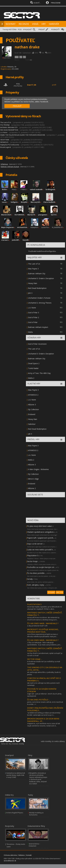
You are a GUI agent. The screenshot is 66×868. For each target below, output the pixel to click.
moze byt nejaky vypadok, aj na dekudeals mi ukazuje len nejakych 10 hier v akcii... (45, 608)
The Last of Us (6, 122)
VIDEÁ (35, 24)
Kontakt (29, 855)
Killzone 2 (32, 488)
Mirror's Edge (33, 479)
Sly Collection (33, 409)
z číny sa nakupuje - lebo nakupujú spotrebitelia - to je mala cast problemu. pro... (44, 644)
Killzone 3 (32, 405)
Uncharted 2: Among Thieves (40, 303)
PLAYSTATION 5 (34, 604)
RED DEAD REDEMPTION (9, 130)
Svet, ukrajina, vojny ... (36, 585)
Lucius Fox (45, 227)
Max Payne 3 (33, 269)
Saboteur (32, 424)
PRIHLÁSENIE (56, 3)
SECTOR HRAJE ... (35, 659)
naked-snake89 (36, 189)
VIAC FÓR (60, 592)
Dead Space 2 (34, 363)
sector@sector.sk (10, 861)
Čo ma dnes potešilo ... (37, 573)
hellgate (14, 202)
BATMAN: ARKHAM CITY (9, 127)
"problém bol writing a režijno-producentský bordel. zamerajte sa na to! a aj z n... (44, 714)
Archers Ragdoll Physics (15, 813)
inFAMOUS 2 (33, 395)
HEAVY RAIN (5, 140)
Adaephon (34, 227)
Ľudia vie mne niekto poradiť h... (40, 550)
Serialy (30, 579)
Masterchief (6, 215)
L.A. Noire (4, 132)
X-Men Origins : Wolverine (38, 469)
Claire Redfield (49, 202)
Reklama (22, 855)
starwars (5, 240)
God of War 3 (34, 313)
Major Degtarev (8, 227)
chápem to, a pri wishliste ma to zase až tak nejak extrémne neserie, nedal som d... (44, 725)
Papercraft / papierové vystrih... (41, 538)
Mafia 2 (31, 378)
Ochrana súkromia (10, 855)
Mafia (30, 332)
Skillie (4, 189)
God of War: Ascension (37, 344)
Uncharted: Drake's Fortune (39, 298)
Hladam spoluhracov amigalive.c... (41, 532)
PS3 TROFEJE (5, 125)
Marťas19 (31, 215)
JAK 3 (30, 293)
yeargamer (43, 215)
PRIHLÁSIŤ (17, 106)
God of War (33, 322)
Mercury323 (35, 202)
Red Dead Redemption (37, 288)
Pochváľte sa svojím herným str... (41, 567)
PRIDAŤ (42, 29)
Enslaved (32, 414)
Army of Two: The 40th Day (39, 373)
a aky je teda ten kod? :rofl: (37, 626)
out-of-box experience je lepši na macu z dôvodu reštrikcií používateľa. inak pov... (43, 635)
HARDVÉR (54, 24)
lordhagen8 (50, 189)
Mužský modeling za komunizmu (36, 814)
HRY (44, 24)
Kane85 (26, 240)
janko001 (15, 240)
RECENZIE (24, 24)
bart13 (54, 215)
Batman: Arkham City (37, 274)
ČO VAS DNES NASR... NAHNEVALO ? (43, 623)
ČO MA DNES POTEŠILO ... (39, 700)
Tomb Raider (33, 368)
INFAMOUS (4, 142)
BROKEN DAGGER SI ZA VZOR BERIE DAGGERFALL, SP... (43, 720)
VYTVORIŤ (51, 592)
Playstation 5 (33, 555)
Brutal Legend (6, 147)
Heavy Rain (33, 283)
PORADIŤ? (55, 29)
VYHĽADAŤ (27, 29)
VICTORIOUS (19, 215)
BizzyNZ (24, 202)
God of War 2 (34, 317)
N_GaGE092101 (57, 227)
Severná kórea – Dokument (34, 845)
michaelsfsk (22, 227)
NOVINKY (11, 24)
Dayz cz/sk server (35, 544)
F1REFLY (23, 189)
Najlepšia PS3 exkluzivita (10, 145)
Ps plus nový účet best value (39, 526)
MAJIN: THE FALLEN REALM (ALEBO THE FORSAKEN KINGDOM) (23, 135)
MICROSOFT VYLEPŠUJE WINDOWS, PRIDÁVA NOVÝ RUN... (43, 631)
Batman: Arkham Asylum (38, 327)
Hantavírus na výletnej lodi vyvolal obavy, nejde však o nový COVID (16, 775)
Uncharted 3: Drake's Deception (41, 278)
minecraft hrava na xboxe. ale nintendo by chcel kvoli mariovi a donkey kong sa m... (43, 619)
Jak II (30, 434)
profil (54, 85)
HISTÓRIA (13, 29)
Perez (14, 189)
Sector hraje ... (33, 561)
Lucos (4, 202)
